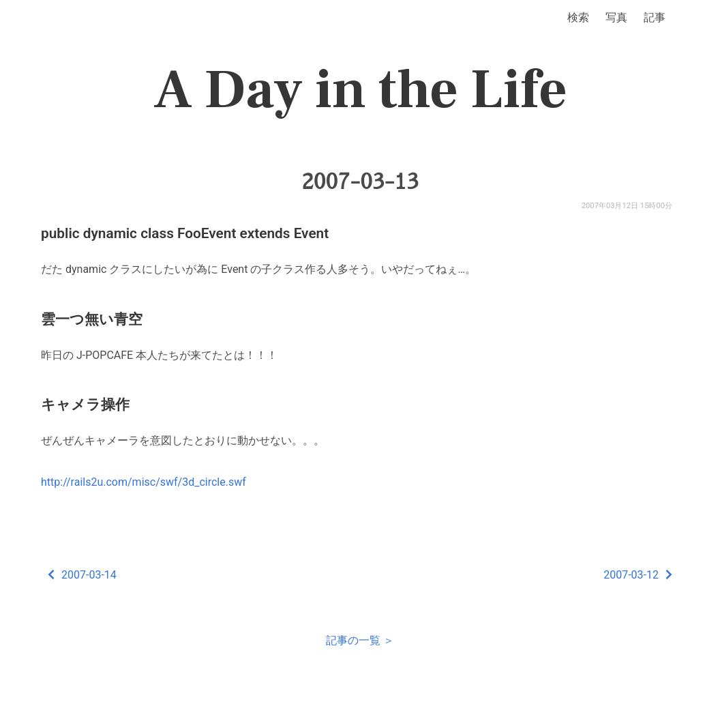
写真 (616, 17)
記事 (655, 17)
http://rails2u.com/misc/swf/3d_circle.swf (144, 482)
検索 (578, 17)
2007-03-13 (360, 181)
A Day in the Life (360, 90)
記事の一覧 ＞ (360, 640)
